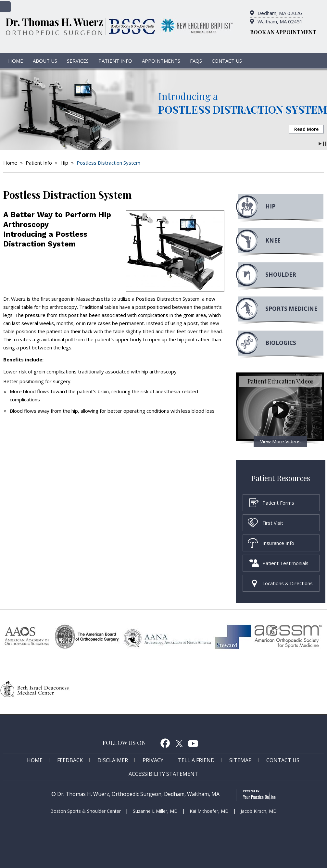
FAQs (196, 61)
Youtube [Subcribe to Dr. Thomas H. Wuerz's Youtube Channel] (193, 743)
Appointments (161, 61)
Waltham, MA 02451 (280, 21)
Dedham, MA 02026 (280, 13)
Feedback (70, 760)
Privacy (153, 760)
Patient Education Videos (281, 381)
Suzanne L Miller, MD (155, 811)
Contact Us (227, 61)
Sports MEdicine (291, 309)
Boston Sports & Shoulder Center (86, 811)
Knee (273, 240)
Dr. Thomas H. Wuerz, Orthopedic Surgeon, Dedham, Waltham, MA (138, 794)
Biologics (281, 343)
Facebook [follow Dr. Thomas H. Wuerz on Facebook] (165, 743)
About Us (45, 61)
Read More (306, 129)
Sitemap (240, 760)
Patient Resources (281, 478)
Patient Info (115, 61)
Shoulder (281, 275)
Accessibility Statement (163, 774)
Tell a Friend (196, 760)
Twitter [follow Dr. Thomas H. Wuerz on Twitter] (179, 743)
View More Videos (280, 441)
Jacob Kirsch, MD (259, 811)
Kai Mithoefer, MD (209, 811)
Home (16, 61)
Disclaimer (113, 760)
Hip (64, 163)
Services (78, 61)
